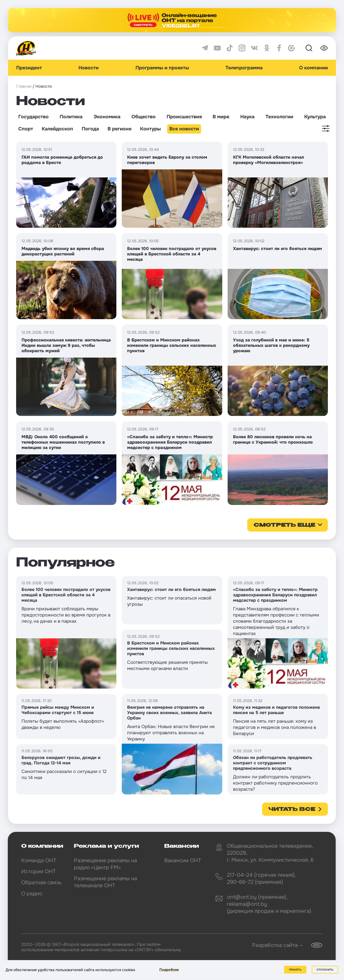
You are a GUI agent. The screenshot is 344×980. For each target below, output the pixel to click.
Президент (29, 68)
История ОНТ (38, 872)
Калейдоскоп (57, 129)
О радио (32, 894)
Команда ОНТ (39, 860)
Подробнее (169, 970)
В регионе (119, 129)
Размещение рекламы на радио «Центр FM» (105, 864)
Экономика (107, 117)
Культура (315, 117)
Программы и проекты (162, 68)
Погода (90, 129)
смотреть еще (284, 525)
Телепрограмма (244, 68)
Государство (33, 117)
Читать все (292, 810)
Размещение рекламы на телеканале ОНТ (105, 882)
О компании (313, 68)
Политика (71, 117)
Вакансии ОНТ (183, 860)
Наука (247, 117)
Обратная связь (41, 883)
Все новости (184, 129)
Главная (24, 86)
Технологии (279, 117)
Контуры (150, 129)
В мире (221, 117)
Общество (144, 117)
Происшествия (184, 117)
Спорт (26, 129)
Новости (89, 68)
